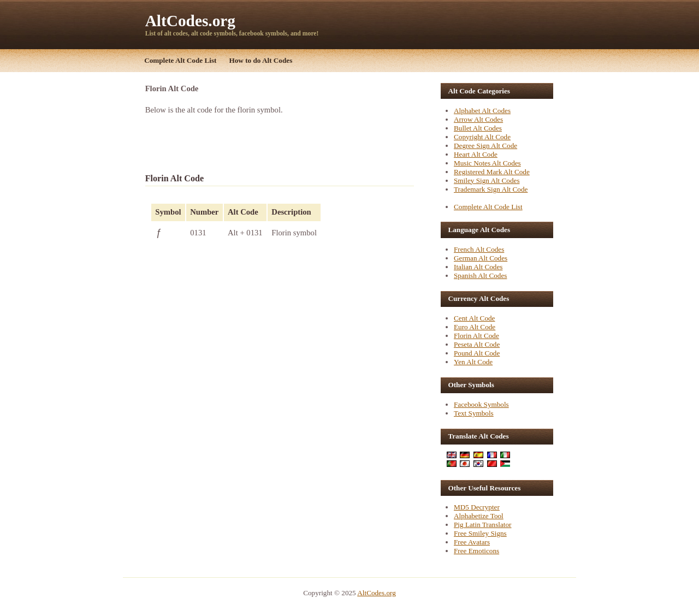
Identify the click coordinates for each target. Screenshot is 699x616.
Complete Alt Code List (180, 60)
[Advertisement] (273, 143)
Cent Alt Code (474, 318)
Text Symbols (474, 413)
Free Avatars (472, 542)
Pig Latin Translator (483, 525)
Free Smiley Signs (480, 533)
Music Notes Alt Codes (487, 163)
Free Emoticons (476, 551)
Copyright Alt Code (482, 137)
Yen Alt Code (473, 362)
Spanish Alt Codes (480, 276)
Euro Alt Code (475, 327)
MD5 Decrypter (477, 507)
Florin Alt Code (476, 336)
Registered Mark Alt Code (492, 172)
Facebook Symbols (481, 404)
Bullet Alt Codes (478, 128)
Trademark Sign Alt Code (491, 189)
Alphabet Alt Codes (482, 111)
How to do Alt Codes (261, 60)
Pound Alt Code (477, 353)
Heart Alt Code (476, 154)
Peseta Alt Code (477, 344)
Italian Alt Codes (478, 267)
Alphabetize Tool (479, 516)
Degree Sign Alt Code (485, 146)
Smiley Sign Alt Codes (487, 180)
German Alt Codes (481, 258)
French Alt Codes (479, 249)
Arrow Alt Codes (478, 119)
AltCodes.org (190, 21)
